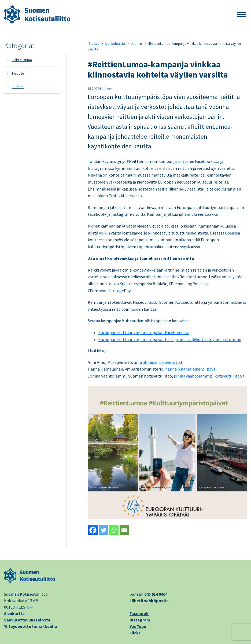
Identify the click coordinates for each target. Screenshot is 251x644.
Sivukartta (14, 613)
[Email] (124, 530)
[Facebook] (93, 530)
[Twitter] (103, 530)
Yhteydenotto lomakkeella (31, 626)
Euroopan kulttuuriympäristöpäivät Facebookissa (144, 332)
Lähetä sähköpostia (149, 601)
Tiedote (18, 73)
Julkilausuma (22, 60)
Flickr (135, 633)
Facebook (139, 613)
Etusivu (94, 44)
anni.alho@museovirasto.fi (159, 362)
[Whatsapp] (114, 530)
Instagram (140, 620)
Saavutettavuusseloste (27, 620)
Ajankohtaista (115, 44)
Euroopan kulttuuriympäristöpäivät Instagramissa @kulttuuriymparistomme (170, 339)
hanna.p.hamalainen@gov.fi (191, 369)
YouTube (138, 626)
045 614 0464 (156, 594)
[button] (242, 15)
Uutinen (18, 87)
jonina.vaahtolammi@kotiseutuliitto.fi (210, 376)
